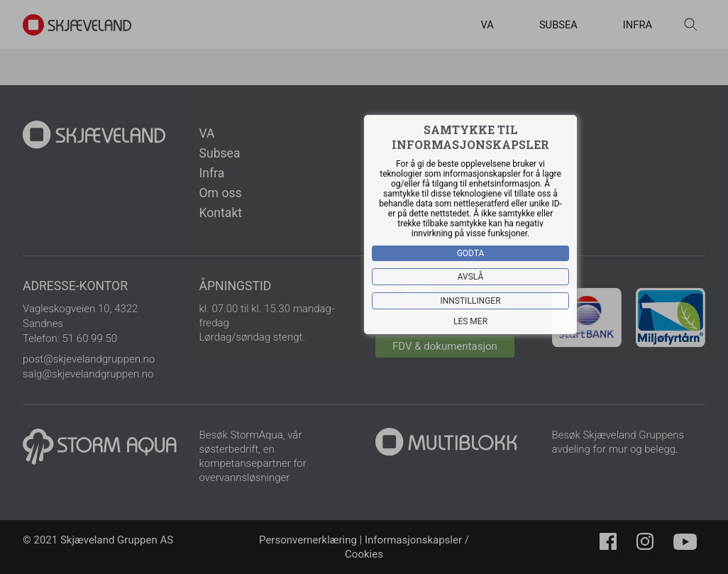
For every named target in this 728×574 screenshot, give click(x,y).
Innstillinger (470, 301)
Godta (471, 253)
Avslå (471, 277)
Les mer (470, 321)
